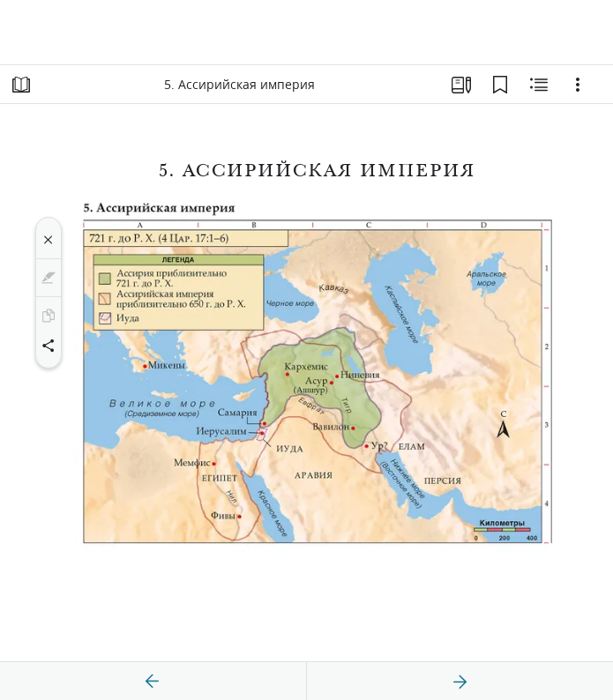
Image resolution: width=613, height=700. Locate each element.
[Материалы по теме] (539, 85)
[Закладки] (500, 85)
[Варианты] (578, 85)
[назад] (153, 681)
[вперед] (460, 681)
